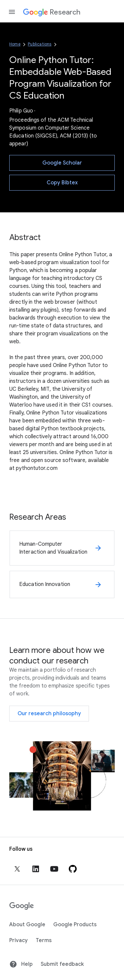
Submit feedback (62, 964)
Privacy (19, 940)
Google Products (75, 925)
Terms (44, 940)
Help (21, 964)
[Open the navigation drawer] (12, 12)
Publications (40, 44)
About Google (27, 925)
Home (15, 44)
